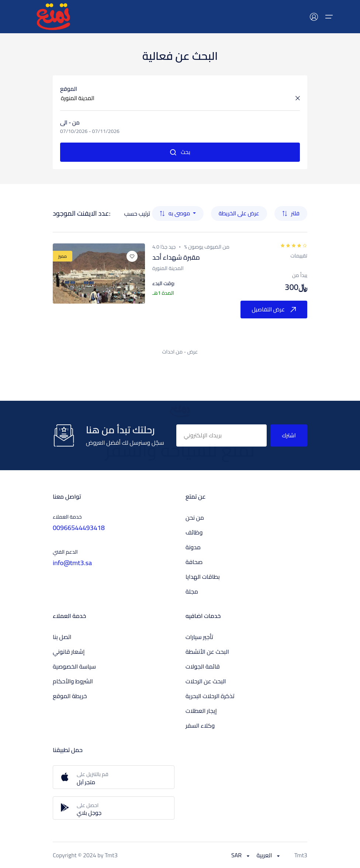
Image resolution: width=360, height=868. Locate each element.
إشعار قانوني (69, 652)
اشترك (289, 435)
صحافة (194, 562)
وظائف (194, 532)
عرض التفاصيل (274, 309)
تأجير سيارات (199, 637)
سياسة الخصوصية (74, 666)
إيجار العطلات (201, 711)
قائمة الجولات (203, 666)
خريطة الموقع (70, 696)
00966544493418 (79, 528)
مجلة (192, 591)
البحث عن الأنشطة (207, 652)
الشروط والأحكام (73, 681)
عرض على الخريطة (239, 213)
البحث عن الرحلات (206, 681)
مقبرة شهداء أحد (176, 257)
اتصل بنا (62, 637)
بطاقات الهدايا (203, 577)
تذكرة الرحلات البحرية (210, 696)
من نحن (195, 517)
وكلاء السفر (200, 725)
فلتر (291, 213)
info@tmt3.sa (72, 563)
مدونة (193, 547)
